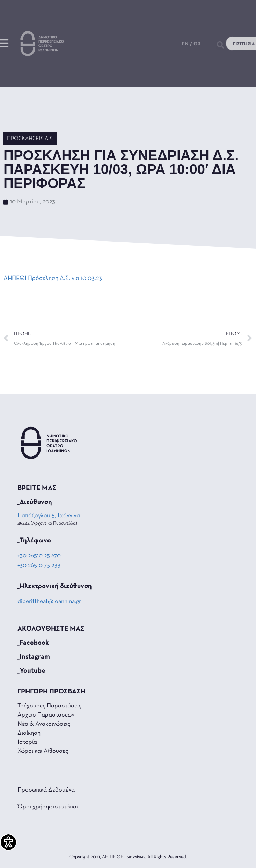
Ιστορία (27, 742)
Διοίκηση (29, 733)
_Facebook (33, 643)
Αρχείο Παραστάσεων (46, 715)
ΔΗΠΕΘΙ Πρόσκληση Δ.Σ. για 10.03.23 (53, 278)
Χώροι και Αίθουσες (43, 751)
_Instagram (34, 657)
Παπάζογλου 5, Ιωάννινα (49, 516)
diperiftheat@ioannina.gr (49, 602)
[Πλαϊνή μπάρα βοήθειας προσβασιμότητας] (8, 842)
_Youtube (31, 671)
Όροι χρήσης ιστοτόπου (49, 807)
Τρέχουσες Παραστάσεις (49, 706)
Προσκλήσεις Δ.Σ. (30, 139)
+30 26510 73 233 (39, 566)
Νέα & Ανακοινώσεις (44, 724)
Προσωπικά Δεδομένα (46, 790)
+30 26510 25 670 (39, 556)
